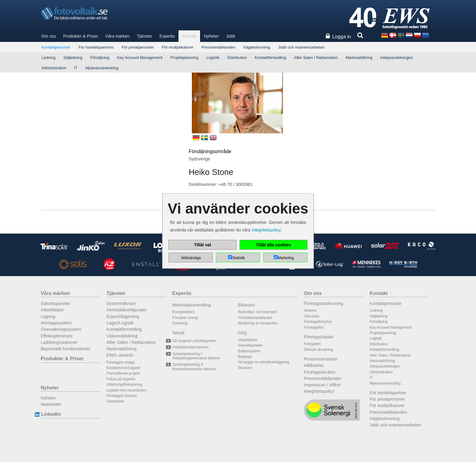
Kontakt (189, 36)
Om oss (49, 36)
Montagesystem (56, 323)
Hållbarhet (314, 365)
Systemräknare (121, 303)
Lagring (48, 317)
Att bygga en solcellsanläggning (264, 362)
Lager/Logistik (120, 323)
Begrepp (245, 357)
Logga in (342, 37)
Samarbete (116, 401)
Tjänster (145, 36)
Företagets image (121, 362)
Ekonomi (246, 305)
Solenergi (180, 323)
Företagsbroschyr (318, 322)
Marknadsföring (359, 58)
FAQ (242, 333)
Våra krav (312, 316)
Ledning (49, 58)
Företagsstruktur (320, 372)
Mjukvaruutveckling (102, 68)
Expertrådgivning (123, 317)
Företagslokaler (319, 337)
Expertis (167, 36)
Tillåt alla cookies (274, 245)
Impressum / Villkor (322, 385)
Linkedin (51, 414)
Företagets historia (122, 396)
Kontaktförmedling (270, 58)
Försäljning (100, 58)
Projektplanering (184, 58)
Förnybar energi (185, 318)
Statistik (238, 258)
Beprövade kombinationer (66, 349)
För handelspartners (96, 47)
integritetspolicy (266, 230)
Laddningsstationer (59, 342)
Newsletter (51, 404)
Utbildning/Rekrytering (124, 385)
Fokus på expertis (121, 379)
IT (76, 68)
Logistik (213, 58)
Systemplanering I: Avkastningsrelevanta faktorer (196, 356)
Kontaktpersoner (56, 47)
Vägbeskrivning (257, 47)
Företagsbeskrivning (324, 303)
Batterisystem (249, 351)
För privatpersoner (138, 47)
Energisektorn (183, 312)
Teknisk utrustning (318, 350)
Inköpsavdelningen (397, 58)
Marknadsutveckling (191, 305)
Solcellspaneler (56, 303)
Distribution (237, 58)
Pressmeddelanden (218, 47)
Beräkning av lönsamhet (258, 323)
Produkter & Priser (80, 36)
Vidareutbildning (122, 336)
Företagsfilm (314, 327)
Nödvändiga (191, 258)
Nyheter (211, 36)
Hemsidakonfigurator (127, 310)
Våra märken (117, 36)
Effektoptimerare (57, 336)
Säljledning (73, 58)
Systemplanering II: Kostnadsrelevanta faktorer (194, 367)
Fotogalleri (312, 344)
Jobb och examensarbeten (301, 47)
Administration (54, 68)
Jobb (230, 36)
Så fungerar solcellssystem (194, 341)
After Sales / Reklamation (316, 58)
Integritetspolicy (319, 391)
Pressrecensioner (321, 359)
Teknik (178, 333)
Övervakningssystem (61, 329)
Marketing (286, 258)
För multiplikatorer (178, 47)
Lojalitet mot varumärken (126, 390)
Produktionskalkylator (255, 318)
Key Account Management (140, 58)
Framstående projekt (123, 373)
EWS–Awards (120, 355)
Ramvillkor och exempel (257, 312)
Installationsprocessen (190, 347)
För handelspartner (388, 393)
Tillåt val (202, 245)
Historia (310, 310)
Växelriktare (52, 310)
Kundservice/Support (123, 368)
